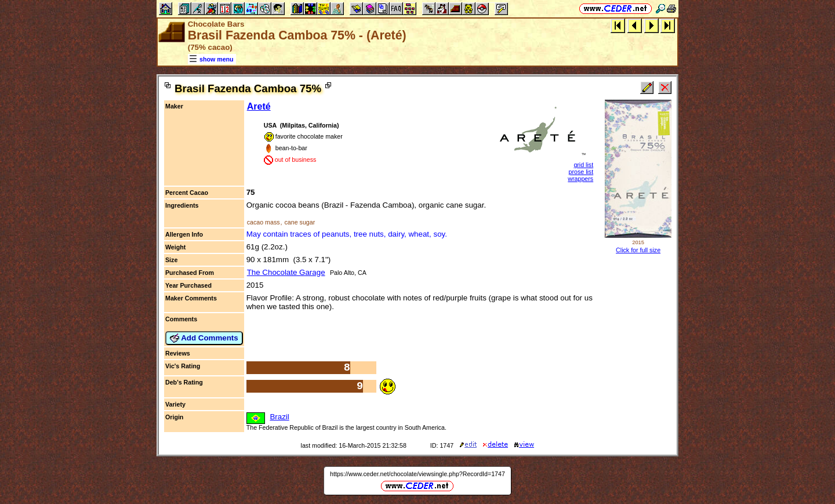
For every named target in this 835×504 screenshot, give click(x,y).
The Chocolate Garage (286, 272)
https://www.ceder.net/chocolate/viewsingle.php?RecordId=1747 (418, 474)
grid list (583, 165)
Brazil (279, 417)
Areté (259, 106)
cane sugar (299, 222)
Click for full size (638, 250)
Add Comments (204, 338)
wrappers (580, 179)
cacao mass (264, 222)
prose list (581, 172)
